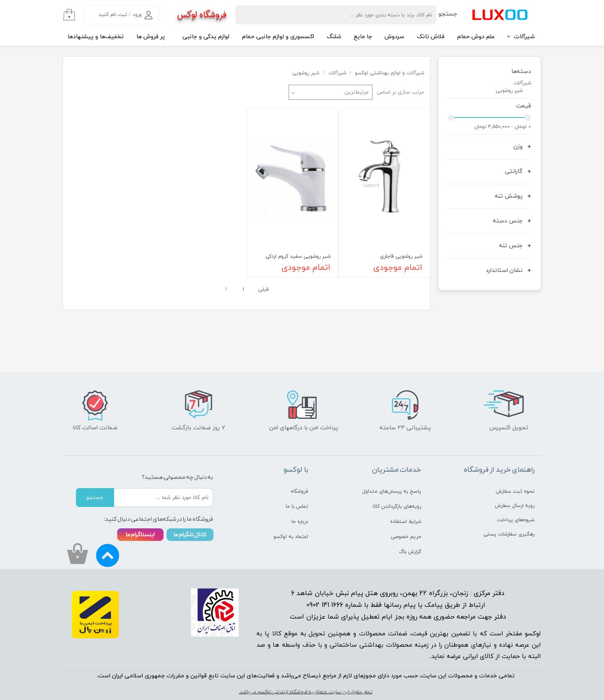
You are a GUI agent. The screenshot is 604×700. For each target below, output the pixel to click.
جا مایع (363, 37)
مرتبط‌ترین (357, 92)
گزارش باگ (410, 552)
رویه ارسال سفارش (515, 506)
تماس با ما (297, 507)
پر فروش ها (151, 37)
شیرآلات (524, 37)
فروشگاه (299, 491)
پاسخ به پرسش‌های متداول (392, 491)
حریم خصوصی (406, 537)
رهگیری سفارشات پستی (509, 534)
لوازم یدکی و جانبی (206, 37)
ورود (137, 15)
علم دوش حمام (476, 37)
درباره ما (300, 522)
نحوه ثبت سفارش (515, 491)
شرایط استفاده (406, 522)
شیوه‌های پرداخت (516, 520)
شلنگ (334, 37)
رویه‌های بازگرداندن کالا (397, 507)
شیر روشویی (509, 91)
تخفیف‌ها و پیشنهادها (96, 37)
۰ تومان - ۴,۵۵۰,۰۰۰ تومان (503, 127)
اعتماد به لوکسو (291, 537)
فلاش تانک (431, 37)
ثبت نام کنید (113, 15)
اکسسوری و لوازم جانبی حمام (278, 37)
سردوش (394, 37)
